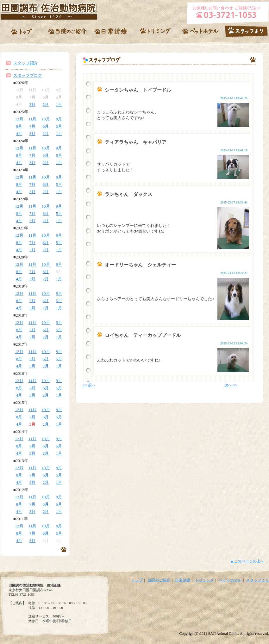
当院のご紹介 (159, 580)
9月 (59, 119)
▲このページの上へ (247, 561)
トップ (137, 580)
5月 (59, 126)
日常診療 (183, 580)
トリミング (204, 580)
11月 (33, 119)
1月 (59, 104)
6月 (46, 126)
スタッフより (258, 580)
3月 (33, 104)
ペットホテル (230, 580)
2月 (46, 104)
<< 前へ (89, 385)
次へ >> (231, 385)
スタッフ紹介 (26, 63)
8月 (19, 126)
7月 (33, 126)
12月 (19, 119)
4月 (19, 134)
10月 (46, 119)
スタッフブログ (28, 75)
